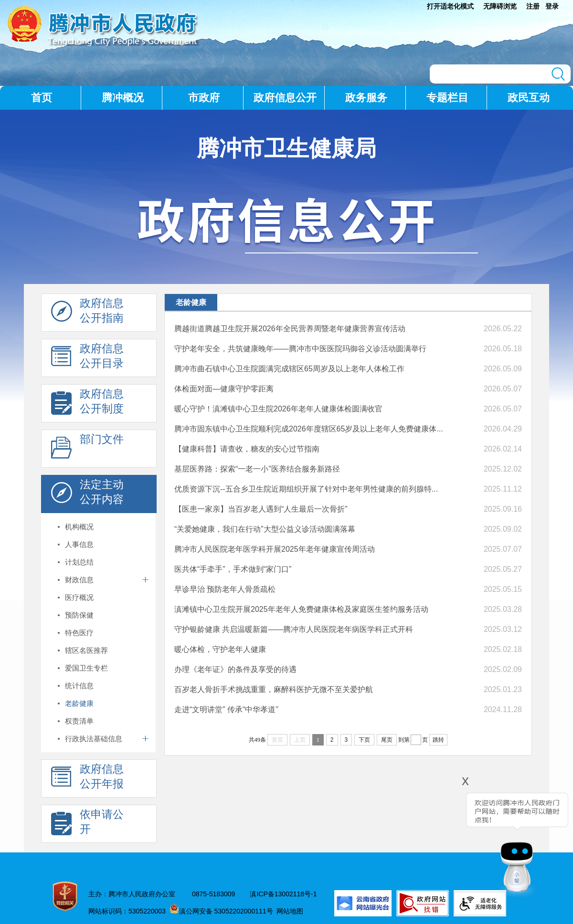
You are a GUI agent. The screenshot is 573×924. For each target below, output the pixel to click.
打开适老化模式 (450, 6)
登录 (552, 6)
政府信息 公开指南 (87, 313)
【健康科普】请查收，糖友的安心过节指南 (247, 449)
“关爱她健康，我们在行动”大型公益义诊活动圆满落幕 (265, 529)
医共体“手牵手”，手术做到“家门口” (233, 569)
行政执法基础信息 (94, 739)
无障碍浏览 (500, 6)
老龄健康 (79, 703)
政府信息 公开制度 (87, 404)
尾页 (387, 740)
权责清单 (79, 721)
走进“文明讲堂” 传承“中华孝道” (226, 709)
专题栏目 (447, 98)
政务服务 (366, 98)
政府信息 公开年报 (87, 779)
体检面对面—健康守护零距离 (224, 389)
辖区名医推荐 (86, 650)
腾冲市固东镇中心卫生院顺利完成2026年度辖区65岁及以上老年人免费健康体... (309, 429)
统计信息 (79, 686)
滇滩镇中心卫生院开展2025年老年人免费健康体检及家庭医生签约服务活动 (301, 609)
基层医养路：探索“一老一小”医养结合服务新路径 (257, 469)
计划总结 (79, 562)
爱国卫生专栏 (86, 668)
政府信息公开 (285, 98)
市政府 (204, 98)
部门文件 (87, 449)
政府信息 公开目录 (87, 358)
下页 (364, 740)
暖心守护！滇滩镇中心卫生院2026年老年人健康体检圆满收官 (278, 409)
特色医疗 (79, 633)
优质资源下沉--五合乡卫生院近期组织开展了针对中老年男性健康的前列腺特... (306, 489)
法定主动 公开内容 (87, 494)
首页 (42, 98)
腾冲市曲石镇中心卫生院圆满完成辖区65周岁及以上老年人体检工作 (289, 369)
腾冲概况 (123, 98)
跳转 (438, 740)
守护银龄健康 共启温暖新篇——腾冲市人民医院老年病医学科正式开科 (294, 629)
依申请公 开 (87, 824)
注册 (533, 6)
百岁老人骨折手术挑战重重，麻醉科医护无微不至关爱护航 (274, 689)
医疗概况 (79, 597)
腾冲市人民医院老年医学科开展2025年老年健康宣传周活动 (275, 549)
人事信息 (79, 544)
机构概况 (79, 527)
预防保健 (79, 615)
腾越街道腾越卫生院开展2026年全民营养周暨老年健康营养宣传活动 (290, 329)
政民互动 (529, 98)
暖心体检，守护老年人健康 (220, 649)
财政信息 (79, 580)
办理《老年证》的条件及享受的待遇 (235, 669)
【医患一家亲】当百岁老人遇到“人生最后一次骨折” (261, 509)
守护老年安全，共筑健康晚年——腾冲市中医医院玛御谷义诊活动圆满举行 (300, 349)
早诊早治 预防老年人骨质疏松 (225, 589)
